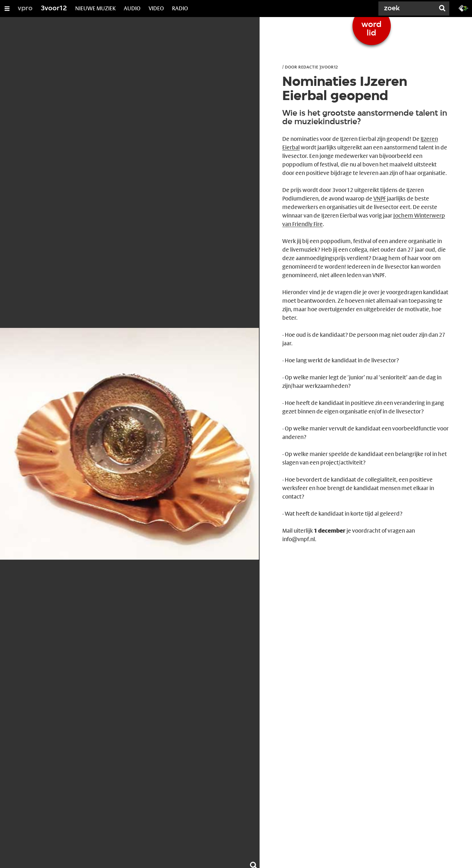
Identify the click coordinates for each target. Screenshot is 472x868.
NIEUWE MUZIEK (95, 8)
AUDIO (132, 8)
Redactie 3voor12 (318, 67)
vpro (25, 9)
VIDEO (156, 8)
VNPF (380, 199)
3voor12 (54, 9)
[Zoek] (408, 9)
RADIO (180, 8)
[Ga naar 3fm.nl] (463, 8)
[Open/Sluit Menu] (7, 9)
